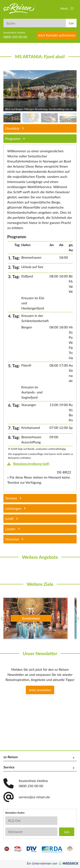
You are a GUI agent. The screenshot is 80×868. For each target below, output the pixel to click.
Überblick (12, 128)
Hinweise (12, 539)
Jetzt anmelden (40, 690)
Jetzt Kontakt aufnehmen (57, 35)
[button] (68, 9)
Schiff (9, 519)
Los (71, 23)
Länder (10, 529)
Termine (11, 498)
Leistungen (13, 508)
